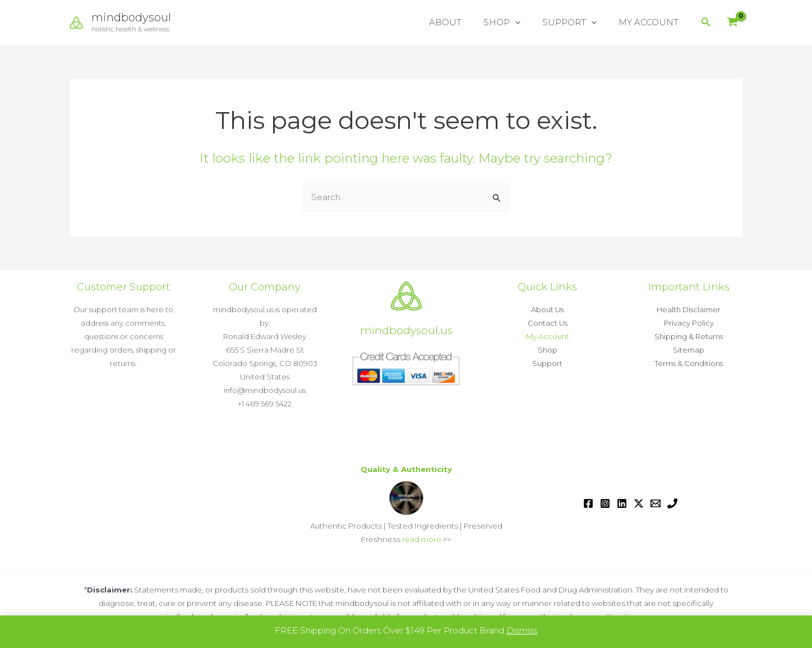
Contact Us (548, 323)
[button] (528, 22)
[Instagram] (605, 503)
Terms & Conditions (689, 363)
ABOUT (463, 22)
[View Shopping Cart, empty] (732, 23)
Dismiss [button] (522, 630)
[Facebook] (588, 503)
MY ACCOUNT (651, 22)
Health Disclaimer (689, 309)
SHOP (515, 22)
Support (547, 363)
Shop (548, 350)
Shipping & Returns (689, 336)
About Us (547, 309)
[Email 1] (656, 503)
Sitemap (689, 350)
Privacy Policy (689, 323)
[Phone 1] (672, 503)
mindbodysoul (131, 17)
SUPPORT (577, 22)
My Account (548, 336)
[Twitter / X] (639, 503)
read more (422, 539)
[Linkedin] (622, 503)
